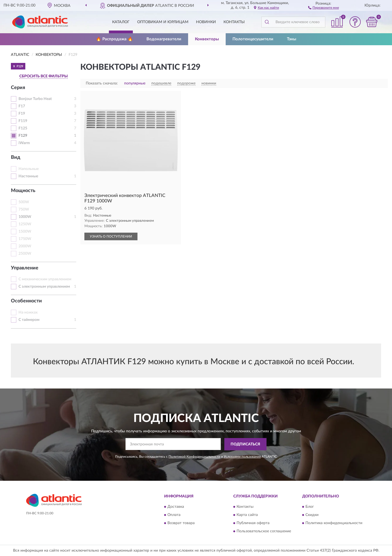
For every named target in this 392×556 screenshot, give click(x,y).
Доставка (176, 507)
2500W (25, 254)
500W (24, 202)
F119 (23, 121)
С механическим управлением (45, 279)
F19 (22, 114)
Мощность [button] (23, 191)
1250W (25, 224)
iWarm (24, 143)
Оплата (174, 515)
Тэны (292, 39)
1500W (25, 232)
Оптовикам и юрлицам (163, 22)
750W (24, 209)
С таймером (29, 320)
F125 (23, 128)
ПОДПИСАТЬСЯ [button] (245, 444)
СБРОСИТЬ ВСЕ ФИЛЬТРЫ (44, 76)
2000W (25, 246)
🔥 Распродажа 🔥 (114, 39)
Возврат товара (181, 523)
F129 (23, 136)
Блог (310, 507)
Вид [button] (16, 157)
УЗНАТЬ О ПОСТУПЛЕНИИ (111, 236)
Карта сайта (247, 515)
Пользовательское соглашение (264, 531)
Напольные (29, 169)
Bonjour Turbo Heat (35, 99)
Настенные (28, 176)
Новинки (206, 22)
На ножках (28, 312)
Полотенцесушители (253, 39)
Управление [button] (25, 268)
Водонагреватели (164, 39)
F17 (22, 106)
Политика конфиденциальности (334, 523)
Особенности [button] (26, 301)
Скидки (312, 515)
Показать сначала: (102, 83)
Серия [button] (18, 88)
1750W (25, 239)
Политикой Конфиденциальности (194, 457)
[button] (324, 7)
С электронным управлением (44, 287)
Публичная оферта (253, 523)
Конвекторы (207, 39)
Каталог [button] (121, 22)
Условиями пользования (242, 457)
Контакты (234, 22)
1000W (25, 217)
